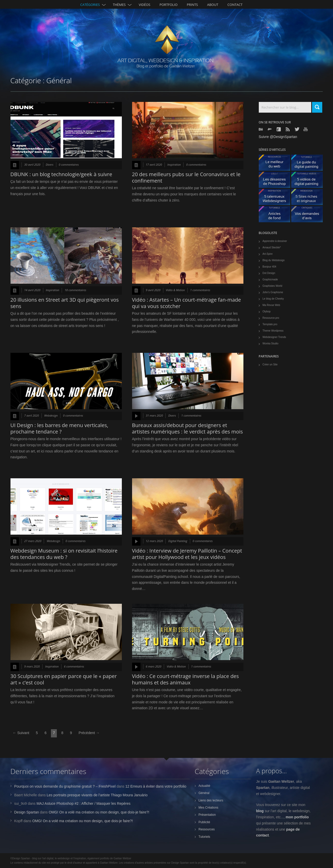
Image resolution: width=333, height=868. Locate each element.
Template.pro (270, 324)
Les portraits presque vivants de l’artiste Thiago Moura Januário (97, 795)
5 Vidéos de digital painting (309, 181)
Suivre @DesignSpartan (278, 137)
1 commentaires (200, 290)
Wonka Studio (271, 343)
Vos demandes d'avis (309, 215)
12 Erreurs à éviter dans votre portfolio (156, 786)
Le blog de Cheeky (273, 299)
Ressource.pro (271, 318)
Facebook (279, 129)
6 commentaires (74, 666)
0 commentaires (69, 165)
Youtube (306, 129)
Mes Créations (208, 808)
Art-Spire (268, 254)
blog (260, 811)
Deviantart (270, 129)
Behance (261, 129)
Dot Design (269, 273)
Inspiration (174, 165)
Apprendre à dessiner (275, 241)
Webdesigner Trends (274, 337)
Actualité (205, 786)
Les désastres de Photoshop (276, 181)
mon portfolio (297, 817)
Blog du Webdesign (274, 260)
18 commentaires (75, 290)
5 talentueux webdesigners (276, 198)
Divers (50, 165)
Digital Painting (178, 541)
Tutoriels (205, 837)
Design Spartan (27, 812)
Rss (288, 129)
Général (204, 793)
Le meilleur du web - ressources (276, 164)
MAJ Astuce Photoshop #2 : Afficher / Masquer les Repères (84, 803)
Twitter (297, 129)
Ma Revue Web (271, 305)
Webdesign (51, 415)
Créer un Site (270, 364)
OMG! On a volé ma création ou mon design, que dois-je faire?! (99, 812)
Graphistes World (272, 286)
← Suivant (21, 733)
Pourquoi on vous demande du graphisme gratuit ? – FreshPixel (65, 786)
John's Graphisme (273, 292)
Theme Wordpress (273, 331)
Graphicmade (270, 279)
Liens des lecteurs (211, 800)
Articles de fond (276, 215)
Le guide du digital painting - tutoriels (309, 164)
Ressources (207, 829)
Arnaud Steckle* (272, 247)
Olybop (267, 311)
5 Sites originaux (309, 198)
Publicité (204, 822)
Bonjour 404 (270, 267)
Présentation (207, 815)
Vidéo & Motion (175, 290)
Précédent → (89, 733)
